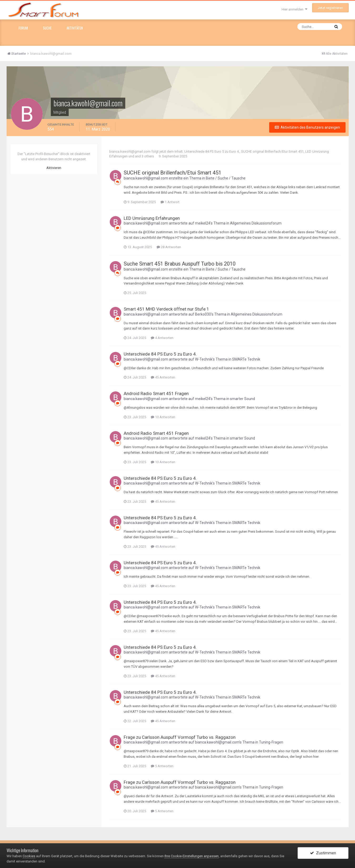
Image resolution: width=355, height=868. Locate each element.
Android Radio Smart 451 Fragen (156, 393)
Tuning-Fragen (271, 742)
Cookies (29, 856)
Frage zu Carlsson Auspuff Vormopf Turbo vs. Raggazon (180, 737)
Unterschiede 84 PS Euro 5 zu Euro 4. (212, 151)
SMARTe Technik (246, 359)
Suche (47, 28)
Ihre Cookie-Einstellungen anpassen (192, 856)
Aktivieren (54, 168)
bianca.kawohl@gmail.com (130, 151)
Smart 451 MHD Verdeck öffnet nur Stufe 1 (166, 309)
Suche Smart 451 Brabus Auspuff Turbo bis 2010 (180, 264)
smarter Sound (242, 399)
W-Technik (204, 359)
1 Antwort (170, 202)
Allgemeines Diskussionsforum (256, 223)
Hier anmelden (294, 9)
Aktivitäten (75, 28)
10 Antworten (163, 417)
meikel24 (203, 223)
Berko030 (203, 314)
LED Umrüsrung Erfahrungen (152, 218)
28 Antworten (169, 247)
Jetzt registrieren (330, 8)
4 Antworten (162, 338)
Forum (23, 28)
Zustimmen (323, 853)
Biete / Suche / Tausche (226, 178)
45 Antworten (163, 377)
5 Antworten (162, 766)
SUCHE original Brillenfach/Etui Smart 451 (272, 151)
